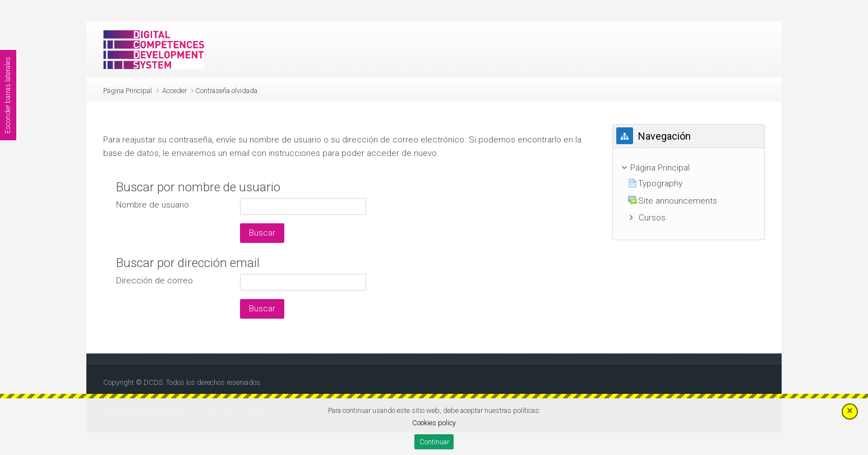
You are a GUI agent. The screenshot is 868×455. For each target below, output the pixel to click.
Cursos (652, 218)
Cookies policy (434, 423)
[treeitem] (689, 168)
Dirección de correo (154, 281)
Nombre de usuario (153, 205)
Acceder (174, 91)
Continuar (434, 442)
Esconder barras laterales (8, 95)
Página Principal (128, 91)
